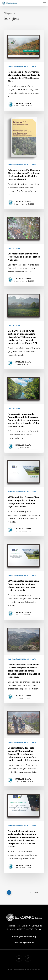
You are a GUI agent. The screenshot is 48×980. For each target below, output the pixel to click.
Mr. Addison (36, 970)
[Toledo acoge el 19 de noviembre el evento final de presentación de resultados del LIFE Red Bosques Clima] (24, 71)
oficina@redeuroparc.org (24, 937)
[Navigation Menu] (44, 3)
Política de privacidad (24, 943)
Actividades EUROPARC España (22, 66)
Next (37, 892)
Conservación (14, 248)
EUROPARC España (23, 103)
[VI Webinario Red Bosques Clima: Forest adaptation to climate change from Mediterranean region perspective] (24, 496)
